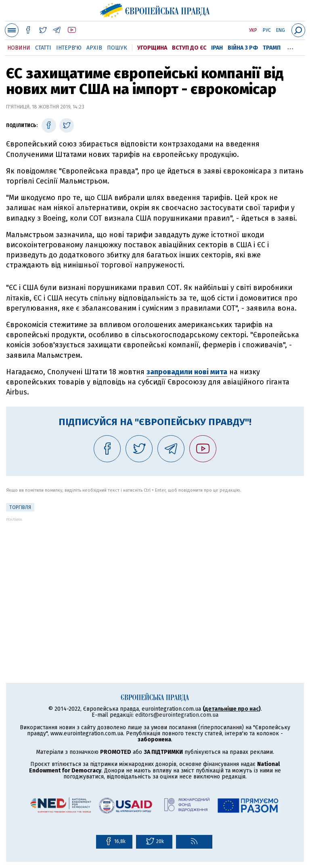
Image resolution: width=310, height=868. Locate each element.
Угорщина (152, 48)
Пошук (117, 48)
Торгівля (20, 507)
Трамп (272, 48)
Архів (94, 48)
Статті (43, 48)
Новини (19, 48)
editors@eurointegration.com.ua (177, 715)
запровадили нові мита (187, 372)
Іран (217, 48)
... (290, 46)
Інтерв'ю (69, 48)
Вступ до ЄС (189, 48)
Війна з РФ (243, 48)
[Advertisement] (155, 578)
